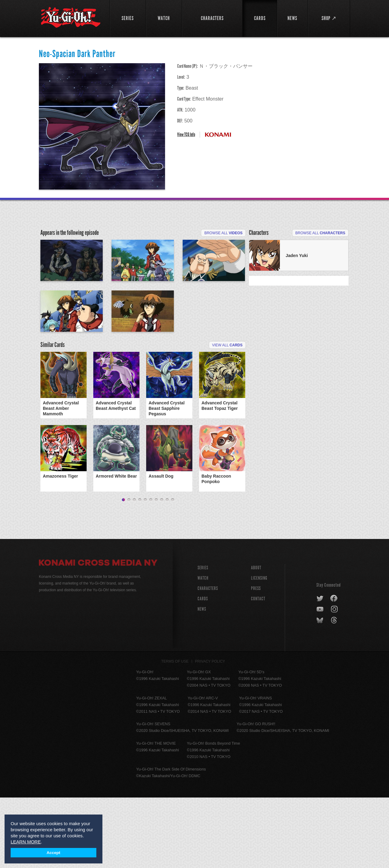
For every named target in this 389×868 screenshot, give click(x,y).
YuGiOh (71, 17)
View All (227, 416)
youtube (320, 680)
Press (256, 659)
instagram (335, 680)
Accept (53, 853)
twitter (320, 669)
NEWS (202, 679)
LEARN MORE (26, 842)
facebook (334, 669)
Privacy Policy (210, 732)
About (256, 638)
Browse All (223, 233)
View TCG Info (186, 134)
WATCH (203, 648)
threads (335, 691)
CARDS (203, 669)
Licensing (259, 648)
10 (173, 571)
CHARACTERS (208, 659)
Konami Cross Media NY (98, 634)
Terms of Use (175, 732)
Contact (258, 669)
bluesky (320, 691)
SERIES (203, 638)
